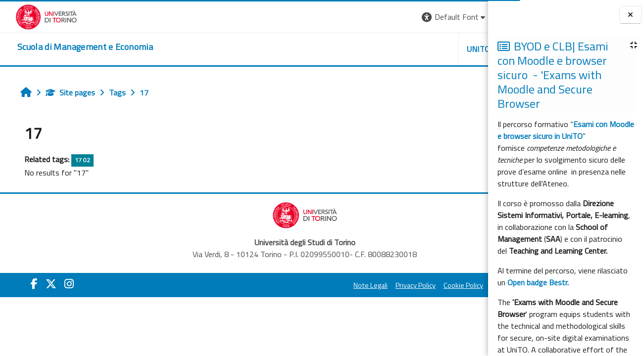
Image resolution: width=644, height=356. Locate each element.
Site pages (60, 92)
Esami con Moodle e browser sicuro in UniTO (566, 130)
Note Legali (264, 285)
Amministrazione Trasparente (431, 285)
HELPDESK (428, 49)
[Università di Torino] (31, 16)
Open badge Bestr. (538, 282)
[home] (70, 47)
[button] (348, 17)
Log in (470, 17)
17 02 (72, 160)
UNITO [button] (372, 49)
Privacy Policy (309, 285)
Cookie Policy (357, 285)
